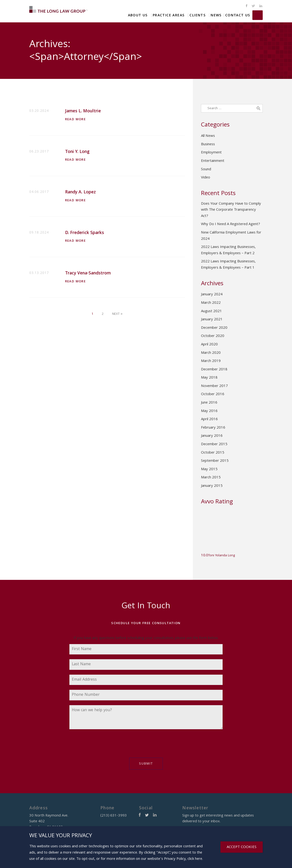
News (216, 15)
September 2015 (215, 461)
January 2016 (212, 436)
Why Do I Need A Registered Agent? (231, 224)
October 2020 (213, 336)
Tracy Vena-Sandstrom (88, 274)
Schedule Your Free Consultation (146, 623)
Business (208, 145)
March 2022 (211, 303)
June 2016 (209, 403)
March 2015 (211, 478)
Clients (198, 15)
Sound (206, 170)
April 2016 (209, 419)
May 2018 (209, 378)
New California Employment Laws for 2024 (231, 236)
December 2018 (214, 370)
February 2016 (213, 428)
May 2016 (209, 411)
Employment (211, 153)
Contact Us (238, 15)
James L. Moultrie (83, 111)
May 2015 (209, 469)
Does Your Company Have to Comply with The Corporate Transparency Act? (231, 210)
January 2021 (212, 320)
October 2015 (213, 453)
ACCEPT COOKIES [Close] (242, 847)
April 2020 (209, 345)
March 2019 (211, 361)
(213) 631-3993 (258, 15)
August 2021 (211, 311)
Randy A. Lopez (80, 193)
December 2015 (214, 444)
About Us (138, 15)
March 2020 (211, 353)
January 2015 (212, 486)
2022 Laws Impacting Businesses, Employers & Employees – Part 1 (228, 265)
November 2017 (214, 386)
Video (206, 178)
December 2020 (214, 328)
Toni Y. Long (77, 152)
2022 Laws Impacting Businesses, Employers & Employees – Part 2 (228, 250)
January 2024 (212, 295)
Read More (76, 120)
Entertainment (213, 161)
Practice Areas (169, 15)
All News (208, 136)
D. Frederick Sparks (85, 233)
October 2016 (213, 394)
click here (195, 859)
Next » (117, 314)
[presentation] (106, 746)
